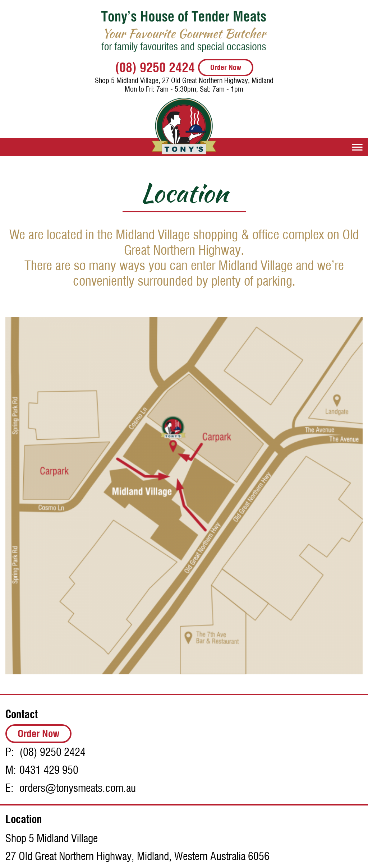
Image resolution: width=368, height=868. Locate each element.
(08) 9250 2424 (155, 68)
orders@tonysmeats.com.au (78, 788)
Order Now (226, 68)
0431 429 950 (49, 770)
